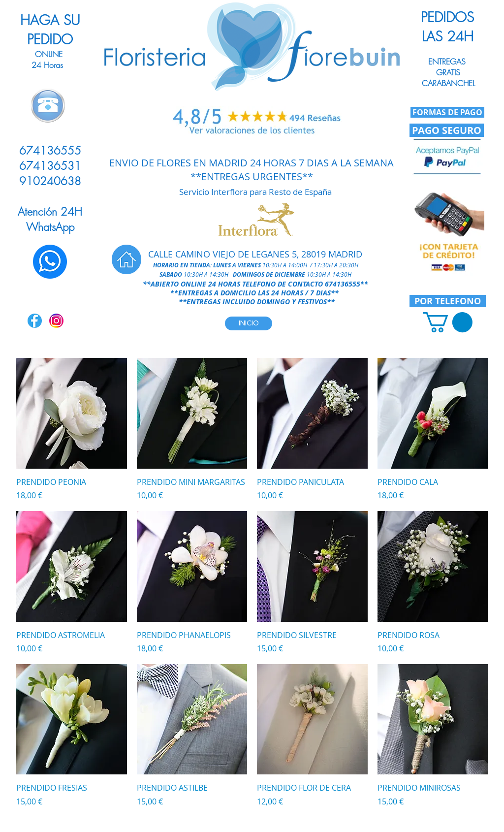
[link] (448, 322)
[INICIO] (249, 323)
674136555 (343, 284)
